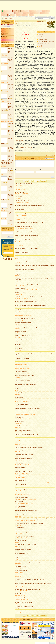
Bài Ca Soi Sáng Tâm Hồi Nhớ (22, 214)
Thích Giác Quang (19, 587)
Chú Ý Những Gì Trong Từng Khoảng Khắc (25, 536)
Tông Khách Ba (23, 228)
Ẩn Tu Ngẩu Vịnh (19, 197)
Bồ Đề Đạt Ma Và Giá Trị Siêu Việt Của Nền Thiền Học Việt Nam (29, 257)
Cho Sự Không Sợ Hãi (20, 515)
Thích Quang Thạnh (19, 311)
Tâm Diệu (10, 128)
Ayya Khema (18, 469)
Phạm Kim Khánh (19, 290)
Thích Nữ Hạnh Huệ (19, 245)
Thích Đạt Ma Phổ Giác (20, 190)
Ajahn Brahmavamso (25, 415)
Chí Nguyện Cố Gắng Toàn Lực (22, 502)
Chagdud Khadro (25, 529)
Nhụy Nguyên (18, 608)
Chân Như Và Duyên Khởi (21, 450)
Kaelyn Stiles (18, 477)
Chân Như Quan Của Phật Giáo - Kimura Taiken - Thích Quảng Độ (30, 448)
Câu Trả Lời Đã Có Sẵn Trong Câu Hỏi (23, 430)
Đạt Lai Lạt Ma (18, 390)
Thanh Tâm (17, 263)
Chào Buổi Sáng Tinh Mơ (21, 480)
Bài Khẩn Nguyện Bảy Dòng (21, 218)
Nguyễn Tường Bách (19, 445)
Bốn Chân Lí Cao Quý (20, 293)
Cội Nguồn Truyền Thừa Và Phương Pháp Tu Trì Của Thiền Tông (29, 579)
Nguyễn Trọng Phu (19, 350)
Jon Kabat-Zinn (27, 465)
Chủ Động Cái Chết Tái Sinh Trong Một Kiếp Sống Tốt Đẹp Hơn (29, 523)
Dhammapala (18, 382)
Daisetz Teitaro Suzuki (26, 432)
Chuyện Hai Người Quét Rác (21, 553)
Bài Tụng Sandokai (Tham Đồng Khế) (23, 231)
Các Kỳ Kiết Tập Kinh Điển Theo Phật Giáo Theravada (27, 367)
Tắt (46, 158)
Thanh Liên (17, 202)
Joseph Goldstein (27, 316)
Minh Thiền (17, 254)
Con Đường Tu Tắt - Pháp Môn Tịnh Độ (24, 602)
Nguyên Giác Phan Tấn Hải (7, 122)
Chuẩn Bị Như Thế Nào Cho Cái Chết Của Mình (25, 545)
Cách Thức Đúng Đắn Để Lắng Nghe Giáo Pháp (26, 384)
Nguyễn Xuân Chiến (19, 406)
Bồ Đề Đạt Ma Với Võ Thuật (21, 261)
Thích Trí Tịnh (18, 303)
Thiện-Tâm (17, 604)
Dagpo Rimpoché (25, 495)
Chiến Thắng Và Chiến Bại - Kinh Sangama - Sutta (26, 510)
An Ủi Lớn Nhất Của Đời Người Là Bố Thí (24, 188)
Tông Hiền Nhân (30, 228)
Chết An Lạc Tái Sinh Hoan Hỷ (22, 498)
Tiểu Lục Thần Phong (6, 201)
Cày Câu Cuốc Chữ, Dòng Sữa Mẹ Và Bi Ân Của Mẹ (26, 434)
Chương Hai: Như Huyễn (43, 38)
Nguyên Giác (4, 56)
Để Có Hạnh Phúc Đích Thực (11, 149)
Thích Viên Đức (18, 237)
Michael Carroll (37, 482)
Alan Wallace (18, 538)
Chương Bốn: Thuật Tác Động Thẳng (46, 41)
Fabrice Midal (24, 365)
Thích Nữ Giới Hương (20, 286)
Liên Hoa (17, 307)
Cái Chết (17, 389)
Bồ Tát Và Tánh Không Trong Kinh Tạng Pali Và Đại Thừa (28, 284)
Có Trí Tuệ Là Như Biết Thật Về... (22, 575)
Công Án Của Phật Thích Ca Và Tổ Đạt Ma (24, 611)
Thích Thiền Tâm (19, 198)
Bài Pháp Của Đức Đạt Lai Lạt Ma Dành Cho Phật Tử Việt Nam (29, 223)
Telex (50, 158)
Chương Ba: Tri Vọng (43, 40)
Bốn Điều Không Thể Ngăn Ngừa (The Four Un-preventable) (28, 297)
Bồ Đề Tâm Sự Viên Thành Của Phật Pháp (24, 270)
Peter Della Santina (19, 329)
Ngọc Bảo (17, 276)
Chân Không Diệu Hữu (20, 443)
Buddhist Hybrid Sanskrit (21, 331)
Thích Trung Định (5, 153)
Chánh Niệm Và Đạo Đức (20, 476)
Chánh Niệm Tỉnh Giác (20, 467)
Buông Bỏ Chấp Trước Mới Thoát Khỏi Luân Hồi (26, 340)
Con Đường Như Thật (20, 594)
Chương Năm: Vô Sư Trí (43, 43)
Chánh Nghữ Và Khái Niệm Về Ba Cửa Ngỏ (24, 455)
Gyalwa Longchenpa (25, 202)
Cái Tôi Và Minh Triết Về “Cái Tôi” (22, 404)
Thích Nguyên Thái (24, 591)
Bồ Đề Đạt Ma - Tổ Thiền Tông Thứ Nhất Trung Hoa (26, 248)
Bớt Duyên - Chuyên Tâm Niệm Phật (23, 323)
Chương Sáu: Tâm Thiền (43, 45)
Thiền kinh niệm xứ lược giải (26, 147)
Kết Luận (40, 47)
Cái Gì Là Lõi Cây (19, 397)
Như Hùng (17, 259)
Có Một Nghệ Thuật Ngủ (20, 566)
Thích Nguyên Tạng (19, 499)
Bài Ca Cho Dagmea (19, 209)
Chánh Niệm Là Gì (19, 463)
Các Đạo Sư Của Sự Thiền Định (22, 358)
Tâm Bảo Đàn (18, 211)
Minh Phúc (23, 477)
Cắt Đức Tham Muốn (20, 417)
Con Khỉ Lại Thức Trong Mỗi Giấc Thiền (24, 606)
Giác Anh (26, 271)
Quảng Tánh (4, 145)
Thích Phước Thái (19, 440)
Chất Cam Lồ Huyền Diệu (21, 485)
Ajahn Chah (25, 290)
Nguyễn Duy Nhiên (19, 316)
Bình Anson (17, 415)
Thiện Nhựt (32, 415)
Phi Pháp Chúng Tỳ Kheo (10, 188)
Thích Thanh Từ (18, 250)
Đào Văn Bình (18, 555)
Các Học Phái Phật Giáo (20, 363)
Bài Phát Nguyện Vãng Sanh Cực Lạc (23, 227)
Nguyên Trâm (18, 516)
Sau (43, 21)
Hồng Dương (18, 452)
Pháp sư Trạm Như (5, 73)
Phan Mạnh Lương (19, 346)
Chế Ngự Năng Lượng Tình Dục (22, 489)
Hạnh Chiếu (25, 250)
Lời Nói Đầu (41, 34)
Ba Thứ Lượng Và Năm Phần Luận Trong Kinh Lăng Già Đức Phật (30, 205)
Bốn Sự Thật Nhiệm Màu (20, 314)
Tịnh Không (17, 341)
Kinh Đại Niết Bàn (20, 140)
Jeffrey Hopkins (30, 503)
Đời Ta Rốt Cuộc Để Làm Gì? (10, 59)
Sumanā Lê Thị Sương (33, 290)
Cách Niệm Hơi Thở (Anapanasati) (23, 380)
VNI (53, 158)
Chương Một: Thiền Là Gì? (44, 36)
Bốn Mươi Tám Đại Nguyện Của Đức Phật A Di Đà (26, 301)
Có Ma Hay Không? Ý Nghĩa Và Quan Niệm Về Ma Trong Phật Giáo (30, 562)
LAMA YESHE (25, 194)
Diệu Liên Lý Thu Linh (20, 482)
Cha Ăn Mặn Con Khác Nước (21, 439)
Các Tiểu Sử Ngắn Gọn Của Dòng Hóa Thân (25, 376)
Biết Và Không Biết (19, 244)
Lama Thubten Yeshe (19, 271)
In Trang (16, 156)
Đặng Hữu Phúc (18, 294)
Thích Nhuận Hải (18, 460)
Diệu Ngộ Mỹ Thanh (29, 482)
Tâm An (17, 559)
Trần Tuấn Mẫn (4, 210)
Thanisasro (17, 591)
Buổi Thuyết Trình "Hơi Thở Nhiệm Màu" (24, 336)
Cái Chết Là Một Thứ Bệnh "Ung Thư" (23, 393)
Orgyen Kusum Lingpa (24, 373)
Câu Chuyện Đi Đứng (20, 422)
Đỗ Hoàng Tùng (24, 538)
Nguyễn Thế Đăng (5, 82)
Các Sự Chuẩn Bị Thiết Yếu (21, 372)
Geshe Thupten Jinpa (31, 521)
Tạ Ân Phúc (17, 337)
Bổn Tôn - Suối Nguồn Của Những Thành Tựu (25, 319)
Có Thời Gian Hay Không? (21, 571)
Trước (40, 21)
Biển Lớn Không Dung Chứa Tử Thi (23, 240)
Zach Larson (23, 410)
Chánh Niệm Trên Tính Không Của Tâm (24, 472)
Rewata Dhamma (25, 369)
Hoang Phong (18, 281)
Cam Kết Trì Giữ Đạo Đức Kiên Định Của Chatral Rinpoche (28, 409)
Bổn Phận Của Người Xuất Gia (22, 310)
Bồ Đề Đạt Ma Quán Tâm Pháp (22, 252)
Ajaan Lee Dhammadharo (34, 591)
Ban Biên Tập (18, 207)
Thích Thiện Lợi (4, 192)
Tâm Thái (17, 233)
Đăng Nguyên (18, 369)
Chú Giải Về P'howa (19, 528)
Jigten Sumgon (25, 215)
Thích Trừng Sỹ (4, 167)
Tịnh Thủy (3, 112)
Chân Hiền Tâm (18, 423)
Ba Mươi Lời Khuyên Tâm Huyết (22, 201)
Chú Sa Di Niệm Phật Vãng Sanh (22, 532)
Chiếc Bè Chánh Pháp (20, 506)
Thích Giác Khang (19, 185)
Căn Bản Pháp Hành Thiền (21, 413)
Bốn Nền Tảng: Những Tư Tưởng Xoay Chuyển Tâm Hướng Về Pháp (30, 305)
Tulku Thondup (34, 499)
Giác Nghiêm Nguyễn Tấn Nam (47, 482)
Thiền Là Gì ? (46, 32)
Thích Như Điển (27, 499)
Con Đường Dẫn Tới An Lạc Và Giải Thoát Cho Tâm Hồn (27, 589)
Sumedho (23, 595)
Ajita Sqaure (18, 542)
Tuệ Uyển (17, 228)
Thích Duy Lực (18, 581)
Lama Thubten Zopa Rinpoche (27, 419)
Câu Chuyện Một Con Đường (21, 426)
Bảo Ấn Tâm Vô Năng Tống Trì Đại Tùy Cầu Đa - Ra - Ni (27, 235)
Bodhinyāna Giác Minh (20, 288)
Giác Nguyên (18, 595)
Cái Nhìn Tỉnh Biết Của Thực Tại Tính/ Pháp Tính (26, 400)
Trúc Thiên (30, 250)
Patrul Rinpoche (24, 386)
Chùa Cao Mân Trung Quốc (21, 541)
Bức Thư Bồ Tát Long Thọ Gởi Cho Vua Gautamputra (27, 327)
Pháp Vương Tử (5, 184)
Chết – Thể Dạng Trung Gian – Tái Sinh (24, 493)
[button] (7, 11)
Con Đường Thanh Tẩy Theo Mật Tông (24, 598)
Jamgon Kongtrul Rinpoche (26, 320)
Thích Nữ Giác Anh (19, 534)
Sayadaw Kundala (19, 298)
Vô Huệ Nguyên (18, 194)
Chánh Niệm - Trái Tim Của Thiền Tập (23, 459)
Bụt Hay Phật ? (18, 344)
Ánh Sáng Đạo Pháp (19, 192)
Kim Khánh (26, 298)
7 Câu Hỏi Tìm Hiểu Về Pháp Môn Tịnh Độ (24, 184)
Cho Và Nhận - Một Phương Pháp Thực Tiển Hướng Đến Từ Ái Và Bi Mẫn (31, 519)
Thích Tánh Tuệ (4, 64)
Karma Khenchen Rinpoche (25, 307)
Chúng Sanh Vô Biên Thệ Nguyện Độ (23, 549)
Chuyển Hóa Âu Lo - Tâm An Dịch (22, 558)
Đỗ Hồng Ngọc (18, 568)
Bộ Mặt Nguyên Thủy (20, 274)
